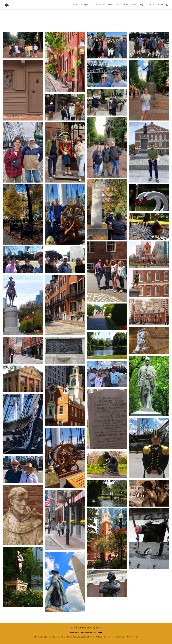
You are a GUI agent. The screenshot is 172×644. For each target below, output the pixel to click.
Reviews (160, 5)
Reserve (110, 5)
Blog (141, 5)
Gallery (134, 5)
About (149, 5)
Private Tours (122, 5)
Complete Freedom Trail (91, 5)
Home (76, 5)
